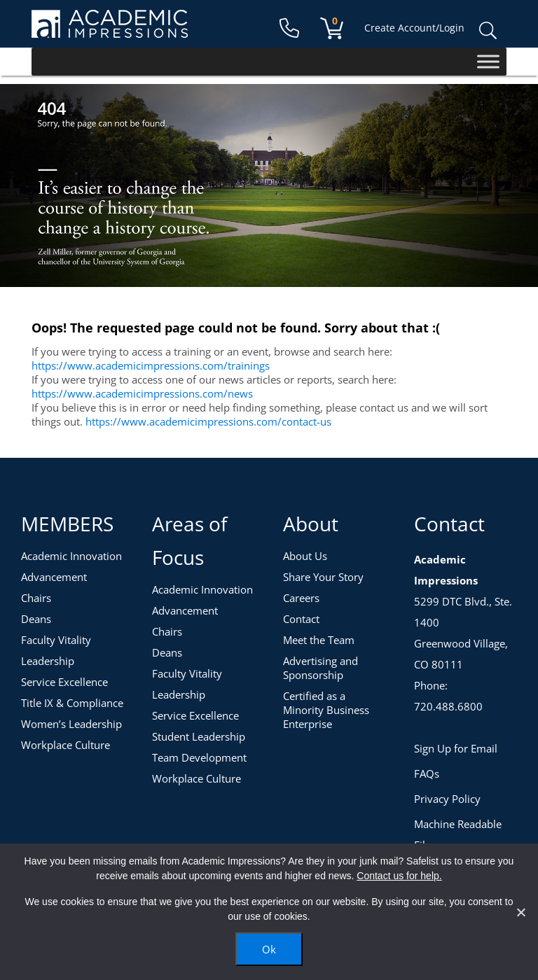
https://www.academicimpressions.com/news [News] (142, 393)
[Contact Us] (289, 28)
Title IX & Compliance (72, 703)
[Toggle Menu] (488, 61)
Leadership (48, 661)
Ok (269, 949)
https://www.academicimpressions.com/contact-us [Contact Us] (208, 421)
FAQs (427, 773)
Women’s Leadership (71, 724)
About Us (305, 556)
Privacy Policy (447, 799)
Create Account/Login (414, 28)
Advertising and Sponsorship (320, 668)
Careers (301, 598)
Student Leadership (199, 736)
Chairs (36, 598)
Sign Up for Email (456, 748)
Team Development (199, 757)
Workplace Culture (65, 745)
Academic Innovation (71, 556)
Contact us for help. (399, 876)
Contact (301, 619)
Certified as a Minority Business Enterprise (326, 710)
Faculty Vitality (56, 640)
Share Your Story (323, 577)
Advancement (54, 577)
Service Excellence (64, 682)
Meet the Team (319, 640)
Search (488, 31)
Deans (36, 619)
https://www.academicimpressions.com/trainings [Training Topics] (151, 365)
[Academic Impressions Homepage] (110, 30)
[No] (520, 912)
